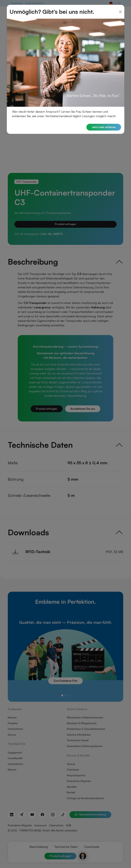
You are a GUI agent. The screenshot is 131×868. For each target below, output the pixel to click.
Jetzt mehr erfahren (103, 122)
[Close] (120, 7)
